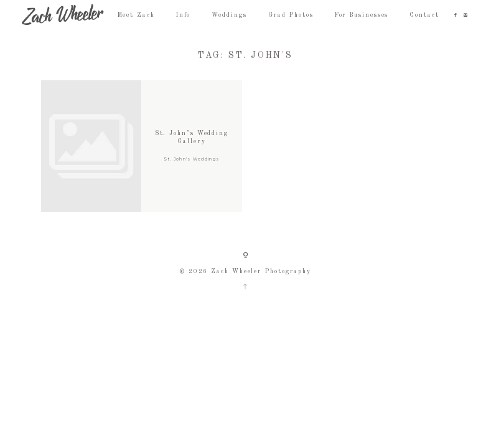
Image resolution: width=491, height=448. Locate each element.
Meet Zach (136, 15)
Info (184, 15)
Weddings (229, 15)
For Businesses (362, 15)
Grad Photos (291, 15)
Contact (424, 15)
